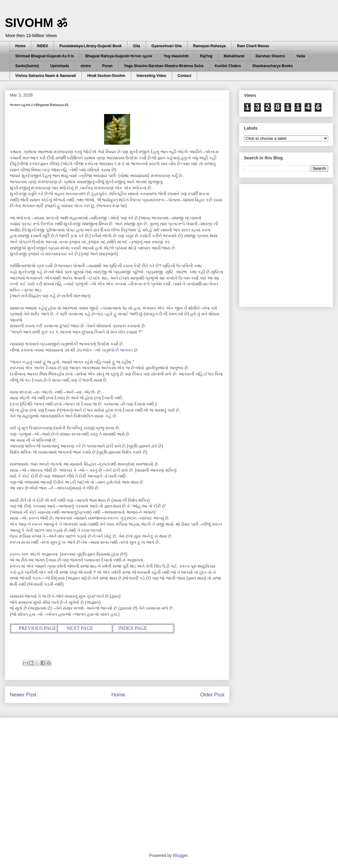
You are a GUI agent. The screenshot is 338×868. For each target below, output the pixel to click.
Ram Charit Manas (253, 46)
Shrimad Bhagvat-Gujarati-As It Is (45, 56)
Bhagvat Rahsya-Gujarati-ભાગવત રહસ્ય (119, 56)
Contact (184, 76)
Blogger (180, 855)
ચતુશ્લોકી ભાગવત (117, 350)
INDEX (42, 46)
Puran (107, 66)
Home (20, 46)
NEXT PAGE (80, 628)
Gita (136, 46)
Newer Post (23, 695)
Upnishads (60, 66)
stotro (86, 66)
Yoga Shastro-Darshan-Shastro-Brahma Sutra (164, 66)
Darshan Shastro (270, 56)
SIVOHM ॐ (36, 23)
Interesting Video (151, 76)
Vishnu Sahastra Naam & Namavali (46, 76)
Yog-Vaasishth (176, 56)
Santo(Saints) (27, 66)
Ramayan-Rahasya (210, 46)
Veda (301, 56)
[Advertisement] (57, 244)
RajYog (206, 56)
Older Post (212, 695)
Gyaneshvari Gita (167, 46)
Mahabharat (234, 56)
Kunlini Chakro (228, 66)
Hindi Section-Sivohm (106, 76)
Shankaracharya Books (273, 66)
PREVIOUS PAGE (38, 628)
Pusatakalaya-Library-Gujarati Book (90, 46)
